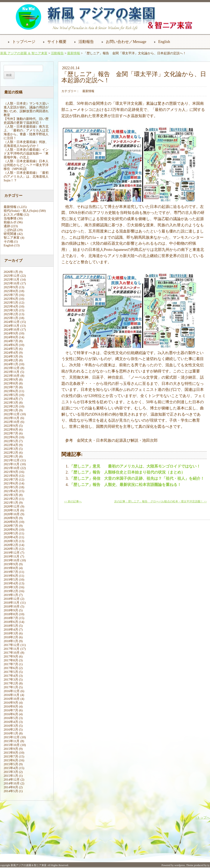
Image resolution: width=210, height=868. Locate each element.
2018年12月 (12, 599)
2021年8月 (11, 476)
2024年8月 (11, 337)
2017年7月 (11, 664)
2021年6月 (11, 483)
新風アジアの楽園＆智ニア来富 (29, 865)
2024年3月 (11, 356)
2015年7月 (11, 756)
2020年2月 (11, 545)
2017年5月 (11, 672)
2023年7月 (11, 387)
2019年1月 (11, 595)
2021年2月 (11, 499)
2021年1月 (11, 503)
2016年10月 (12, 699)
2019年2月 (11, 591)
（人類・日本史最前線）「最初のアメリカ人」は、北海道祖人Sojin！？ (26, 177)
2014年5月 (11, 791)
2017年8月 (11, 660)
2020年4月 (11, 537)
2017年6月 (11, 668)
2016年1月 (11, 733)
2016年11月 (12, 695)
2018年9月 (11, 610)
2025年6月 (11, 299)
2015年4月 (11, 768)
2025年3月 (11, 310)
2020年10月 (12, 514)
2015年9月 (11, 749)
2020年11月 (12, 510)
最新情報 (74, 53)
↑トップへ (203, 818)
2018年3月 (11, 633)
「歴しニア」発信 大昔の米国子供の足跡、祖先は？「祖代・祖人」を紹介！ (137, 478)
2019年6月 (11, 576)
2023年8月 (11, 383)
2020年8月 (11, 522)
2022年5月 (11, 441)
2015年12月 (12, 737)
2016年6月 (11, 714)
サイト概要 (57, 42)
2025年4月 (11, 306)
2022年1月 (11, 456)
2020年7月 (11, 526)
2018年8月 (11, 614)
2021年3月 (11, 495)
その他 (8, 241)
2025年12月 (12, 276)
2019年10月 (12, 560)
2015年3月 (11, 772)
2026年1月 (11, 272)
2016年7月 (11, 710)
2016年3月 (11, 726)
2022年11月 (12, 418)
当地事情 (10, 218)
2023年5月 (11, 395)
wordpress (180, 865)
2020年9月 (11, 518)
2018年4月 (11, 630)
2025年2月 (11, 314)
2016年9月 (11, 703)
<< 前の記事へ (73, 502)
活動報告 (86, 42)
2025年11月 (12, 280)
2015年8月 (11, 753)
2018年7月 (11, 618)
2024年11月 (12, 326)
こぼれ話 (10, 230)
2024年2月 (11, 360)
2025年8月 (11, 291)
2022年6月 (11, 437)
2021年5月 (11, 487)
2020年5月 (11, 533)
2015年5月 (11, 764)
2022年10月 (12, 422)
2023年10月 (12, 376)
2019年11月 (12, 556)
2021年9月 (11, 472)
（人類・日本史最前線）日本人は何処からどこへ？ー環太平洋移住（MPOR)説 (26, 165)
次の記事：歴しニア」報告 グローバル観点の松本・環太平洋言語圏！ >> (160, 502)
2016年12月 (12, 691)
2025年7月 (11, 295)
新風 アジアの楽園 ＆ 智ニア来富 (24, 53)
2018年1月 (11, 641)
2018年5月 (11, 626)
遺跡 (7, 226)
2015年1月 (11, 776)
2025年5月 (11, 303)
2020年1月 (11, 549)
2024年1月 (11, 364)
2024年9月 (11, 333)
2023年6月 (11, 391)
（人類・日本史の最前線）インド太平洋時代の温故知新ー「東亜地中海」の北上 (26, 153)
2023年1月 (11, 410)
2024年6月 (11, 345)
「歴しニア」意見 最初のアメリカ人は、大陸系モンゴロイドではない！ (135, 466)
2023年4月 (11, 399)
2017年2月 (11, 683)
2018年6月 (11, 622)
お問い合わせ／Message (126, 42)
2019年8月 (11, 568)
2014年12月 (12, 780)
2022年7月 (11, 433)
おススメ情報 (13, 215)
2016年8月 (11, 706)
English (164, 42)
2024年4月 (11, 353)
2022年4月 (11, 445)
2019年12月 (12, 553)
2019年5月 (11, 580)
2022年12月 (12, 414)
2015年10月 (12, 745)
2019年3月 (11, 587)
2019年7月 (11, 572)
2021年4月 (11, 491)
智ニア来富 (12, 238)
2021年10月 (12, 468)
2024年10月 (12, 330)
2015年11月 (12, 741)
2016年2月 (11, 730)
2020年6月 (11, 530)
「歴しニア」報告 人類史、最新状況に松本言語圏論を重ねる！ (125, 485)
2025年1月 (11, 318)
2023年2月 (11, 406)
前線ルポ (10, 222)
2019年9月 (11, 564)
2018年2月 (11, 637)
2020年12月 (12, 506)
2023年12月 (12, 368)
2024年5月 (11, 349)
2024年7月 (11, 341)
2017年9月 (11, 656)
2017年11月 (12, 649)
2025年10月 (12, 283)
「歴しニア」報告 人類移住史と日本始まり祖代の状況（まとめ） (127, 472)
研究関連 (10, 234)
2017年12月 (12, 645)
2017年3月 (11, 680)
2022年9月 (11, 426)
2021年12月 (12, 460)
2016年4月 (11, 722)
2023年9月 (11, 380)
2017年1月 (11, 687)
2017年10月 (12, 653)
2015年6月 (11, 760)
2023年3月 (11, 403)
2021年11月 (12, 464)
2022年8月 (11, 430)
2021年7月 (11, 480)
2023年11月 (12, 372)
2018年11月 (12, 603)
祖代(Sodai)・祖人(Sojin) (21, 211)
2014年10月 (12, 783)
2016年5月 (11, 718)
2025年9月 (11, 287)
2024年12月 (12, 322)
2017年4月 (11, 676)
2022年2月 (11, 453)
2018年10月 (12, 606)
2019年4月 (11, 583)
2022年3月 (11, 449)
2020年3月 (11, 541)
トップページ (24, 42)
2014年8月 (11, 787)
